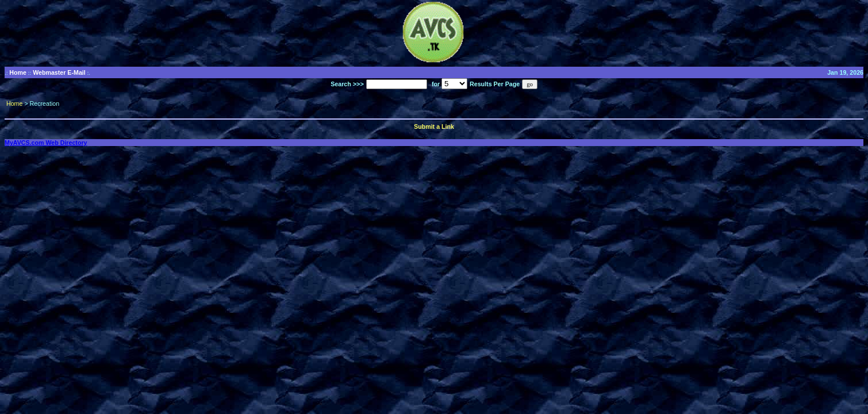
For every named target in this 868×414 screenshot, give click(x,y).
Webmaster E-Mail (59, 72)
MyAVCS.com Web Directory (46, 143)
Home (18, 72)
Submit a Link (434, 126)
